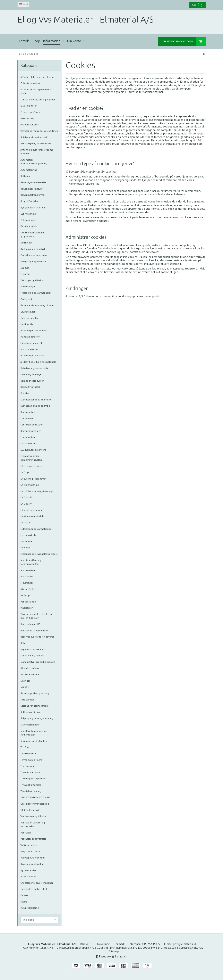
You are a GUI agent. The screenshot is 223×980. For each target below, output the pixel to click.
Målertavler (27, 583)
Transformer (27, 766)
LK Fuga (25, 472)
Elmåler (25, 268)
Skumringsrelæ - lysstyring (35, 693)
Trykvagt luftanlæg (31, 785)
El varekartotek (29, 106)
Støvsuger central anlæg (34, 741)
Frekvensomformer (31, 112)
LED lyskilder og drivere (33, 450)
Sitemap (114, 951)
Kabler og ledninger (31, 374)
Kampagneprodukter (32, 381)
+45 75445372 (151, 944)
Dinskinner (26, 243)
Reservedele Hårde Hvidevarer (37, 637)
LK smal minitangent (32, 510)
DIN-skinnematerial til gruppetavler (32, 234)
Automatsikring (29, 170)
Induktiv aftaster (29, 349)
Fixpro (24, 902)
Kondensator (27, 418)
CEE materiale (28, 214)
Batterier (25, 176)
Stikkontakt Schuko (31, 712)
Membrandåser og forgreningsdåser (31, 562)
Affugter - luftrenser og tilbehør (37, 77)
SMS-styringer (28, 700)
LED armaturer (28, 443)
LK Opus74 (26, 504)
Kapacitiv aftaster (30, 387)
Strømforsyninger (30, 725)
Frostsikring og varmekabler (36, 293)
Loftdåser (26, 522)
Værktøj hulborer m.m (33, 858)
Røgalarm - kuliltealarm (33, 649)
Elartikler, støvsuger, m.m (34, 255)
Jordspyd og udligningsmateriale (38, 362)
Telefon (25, 747)
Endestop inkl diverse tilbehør (37, 883)
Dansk (23, 4)
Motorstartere (28, 570)
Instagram (119, 956)
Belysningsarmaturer (32, 189)
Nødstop (25, 595)
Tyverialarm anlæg (31, 791)
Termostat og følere (31, 760)
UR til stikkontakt (30, 810)
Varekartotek (28, 118)
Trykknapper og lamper (33, 778)
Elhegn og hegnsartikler (34, 261)
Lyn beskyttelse (29, 535)
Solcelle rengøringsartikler (35, 706)
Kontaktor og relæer (32, 425)
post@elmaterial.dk (185, 944)
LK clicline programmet (33, 479)
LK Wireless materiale (32, 516)
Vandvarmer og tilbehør (34, 816)
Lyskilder (25, 547)
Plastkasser (27, 608)
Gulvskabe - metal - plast (34, 889)
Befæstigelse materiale (33, 182)
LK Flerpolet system (31, 466)
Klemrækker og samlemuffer (36, 400)
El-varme (25, 274)
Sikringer (25, 681)
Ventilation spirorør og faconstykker (33, 824)
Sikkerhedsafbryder (31, 668)
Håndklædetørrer (30, 337)
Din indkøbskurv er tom (183, 41)
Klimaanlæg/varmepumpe (35, 406)
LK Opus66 (26, 497)
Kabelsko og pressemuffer (35, 368)
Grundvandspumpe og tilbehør (37, 305)
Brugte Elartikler (29, 201)
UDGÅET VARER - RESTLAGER (36, 797)
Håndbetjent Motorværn (34, 330)
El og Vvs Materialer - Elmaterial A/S (85, 19)
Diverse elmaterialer (32, 864)
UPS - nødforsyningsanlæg (35, 804)
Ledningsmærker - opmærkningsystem (32, 458)
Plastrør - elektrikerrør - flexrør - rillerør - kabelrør (37, 616)
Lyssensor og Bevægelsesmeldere (39, 554)
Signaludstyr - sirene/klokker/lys (38, 662)
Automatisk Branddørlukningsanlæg (34, 162)
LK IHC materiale (30, 485)
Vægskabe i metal (30, 851)
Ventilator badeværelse (33, 839)
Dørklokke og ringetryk (33, 249)
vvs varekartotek (30, 124)
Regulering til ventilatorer (35, 630)
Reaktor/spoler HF (30, 624)
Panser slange (28, 602)
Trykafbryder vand (31, 772)
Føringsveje (27, 299)
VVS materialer (29, 845)
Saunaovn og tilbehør (32, 655)
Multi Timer (27, 576)
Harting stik (27, 324)
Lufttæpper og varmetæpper (36, 529)
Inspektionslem (29, 876)
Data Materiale (29, 226)
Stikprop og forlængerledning (37, 718)
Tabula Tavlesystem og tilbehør (38, 99)
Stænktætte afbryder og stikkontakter (34, 733)
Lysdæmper (27, 541)
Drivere (24, 895)
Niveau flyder (28, 589)
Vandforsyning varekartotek (36, 143)
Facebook (103, 956)
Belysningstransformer (33, 195)
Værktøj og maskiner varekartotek (39, 131)
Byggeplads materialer (33, 207)
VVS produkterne (30, 908)
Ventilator (26, 833)
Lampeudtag (28, 437)
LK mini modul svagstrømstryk (37, 491)
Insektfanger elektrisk (32, 355)
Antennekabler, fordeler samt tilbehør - (37, 152)
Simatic (25, 687)
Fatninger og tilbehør (32, 280)
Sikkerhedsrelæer (30, 674)
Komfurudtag (28, 412)
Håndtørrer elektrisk (31, 343)
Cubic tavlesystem (31, 83)
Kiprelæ (25, 393)
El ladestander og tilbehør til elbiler (36, 91)
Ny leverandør (28, 870)
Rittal (23, 643)
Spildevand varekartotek (34, 137)
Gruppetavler (28, 312)
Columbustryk (28, 220)
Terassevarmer (29, 753)
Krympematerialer (31, 431)
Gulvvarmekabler (30, 318)
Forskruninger (28, 286)
